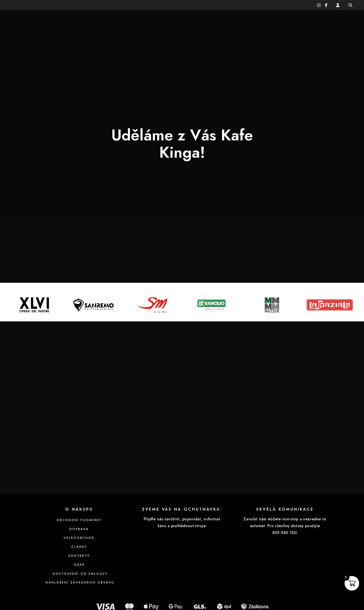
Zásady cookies (58, 598)
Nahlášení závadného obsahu (79, 556)
